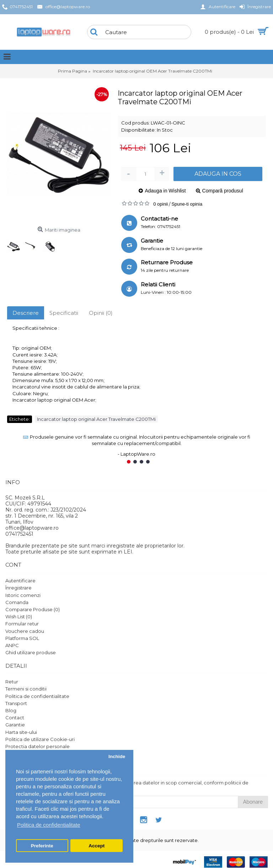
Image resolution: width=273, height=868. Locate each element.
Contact (15, 718)
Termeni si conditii (26, 689)
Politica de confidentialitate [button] (49, 825)
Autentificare (20, 581)
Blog (11, 710)
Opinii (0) (101, 313)
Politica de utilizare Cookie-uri (40, 739)
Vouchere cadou (25, 631)
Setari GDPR (20, 753)
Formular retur (22, 624)
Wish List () (19, 616)
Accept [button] (97, 846)
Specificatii (64, 313)
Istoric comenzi (23, 595)
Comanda (17, 602)
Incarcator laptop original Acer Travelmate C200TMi (96, 419)
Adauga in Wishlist (165, 191)
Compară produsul (223, 191)
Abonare (253, 802)
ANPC (12, 645)
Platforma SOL (22, 638)
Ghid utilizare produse (31, 652)
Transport (16, 703)
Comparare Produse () (33, 609)
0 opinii (160, 204)
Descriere (26, 313)
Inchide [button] (117, 756)
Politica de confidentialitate (37, 696)
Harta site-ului (21, 732)
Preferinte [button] (42, 846)
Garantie (15, 725)
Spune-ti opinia (187, 204)
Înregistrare (18, 588)
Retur (12, 682)
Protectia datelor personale (38, 746)
